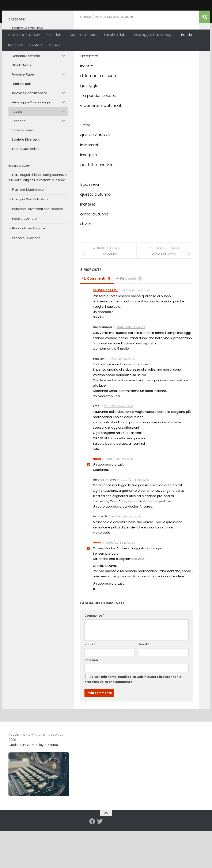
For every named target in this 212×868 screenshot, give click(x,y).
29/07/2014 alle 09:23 (119, 446)
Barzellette (55, 35)
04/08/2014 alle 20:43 (127, 556)
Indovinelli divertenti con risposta (38, 249)
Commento (94, 655)
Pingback (130, 318)
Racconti (16, 45)
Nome (90, 684)
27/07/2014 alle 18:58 (122, 399)
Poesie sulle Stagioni (114, 57)
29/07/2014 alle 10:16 (119, 499)
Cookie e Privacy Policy (26, 785)
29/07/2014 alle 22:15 (135, 520)
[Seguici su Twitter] (100, 861)
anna (88, 88)
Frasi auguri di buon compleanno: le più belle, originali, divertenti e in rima (38, 217)
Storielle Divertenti (26, 278)
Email (144, 684)
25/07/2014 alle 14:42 (131, 367)
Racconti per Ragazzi (29, 268)
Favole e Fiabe (116, 35)
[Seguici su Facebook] (92, 861)
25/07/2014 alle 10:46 (136, 330)
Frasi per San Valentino (30, 239)
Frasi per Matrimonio (28, 230)
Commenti (97, 318)
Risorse (52, 785)
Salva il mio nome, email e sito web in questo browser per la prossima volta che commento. (133, 719)
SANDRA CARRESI (105, 330)
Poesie (187, 35)
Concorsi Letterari (84, 35)
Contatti (36, 45)
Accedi (54, 45)
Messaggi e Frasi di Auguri (154, 35)
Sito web (91, 700)
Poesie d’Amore (24, 259)
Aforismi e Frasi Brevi (24, 35)
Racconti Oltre (39, 15)
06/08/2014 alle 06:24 (120, 583)
